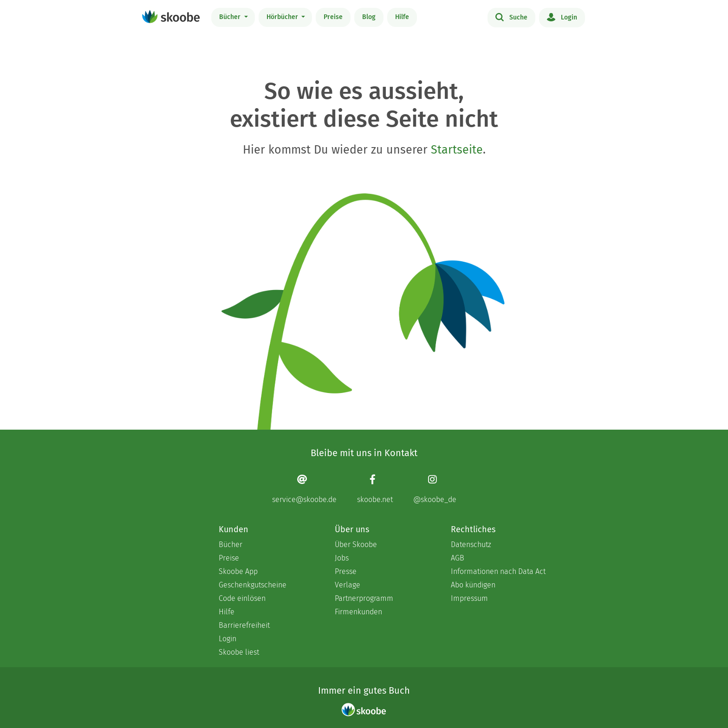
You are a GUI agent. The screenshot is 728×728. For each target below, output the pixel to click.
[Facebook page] (375, 489)
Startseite (457, 150)
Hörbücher (283, 17)
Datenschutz (471, 544)
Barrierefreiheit (244, 625)
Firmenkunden (358, 612)
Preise (333, 17)
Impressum (469, 598)
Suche (511, 17)
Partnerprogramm (364, 598)
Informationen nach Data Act (498, 571)
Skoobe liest (239, 652)
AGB (458, 558)
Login (562, 17)
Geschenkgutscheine (253, 585)
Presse (346, 571)
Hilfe (402, 17)
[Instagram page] (435, 489)
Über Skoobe (356, 544)
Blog (369, 17)
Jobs (342, 558)
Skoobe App (238, 571)
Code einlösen (242, 598)
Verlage (348, 585)
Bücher (231, 17)
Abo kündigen (473, 585)
